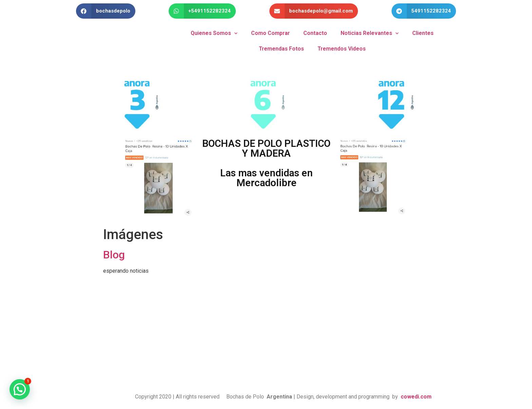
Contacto (315, 33)
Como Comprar (270, 33)
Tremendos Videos (342, 49)
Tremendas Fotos (281, 49)
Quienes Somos (214, 33)
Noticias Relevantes (370, 33)
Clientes (423, 33)
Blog (114, 255)
